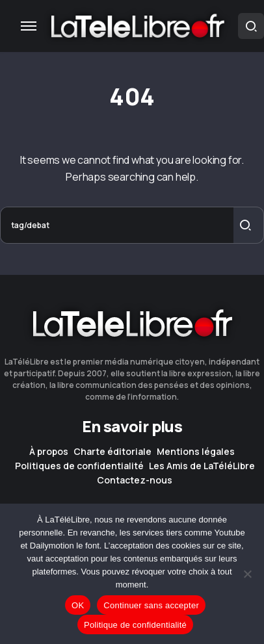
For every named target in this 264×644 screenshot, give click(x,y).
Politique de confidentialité (135, 625)
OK (78, 605)
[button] (29, 26)
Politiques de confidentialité (79, 466)
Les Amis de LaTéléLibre (202, 466)
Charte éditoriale (112, 452)
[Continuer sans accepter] (248, 574)
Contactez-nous (135, 480)
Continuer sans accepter (151, 605)
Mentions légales (196, 452)
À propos (49, 452)
